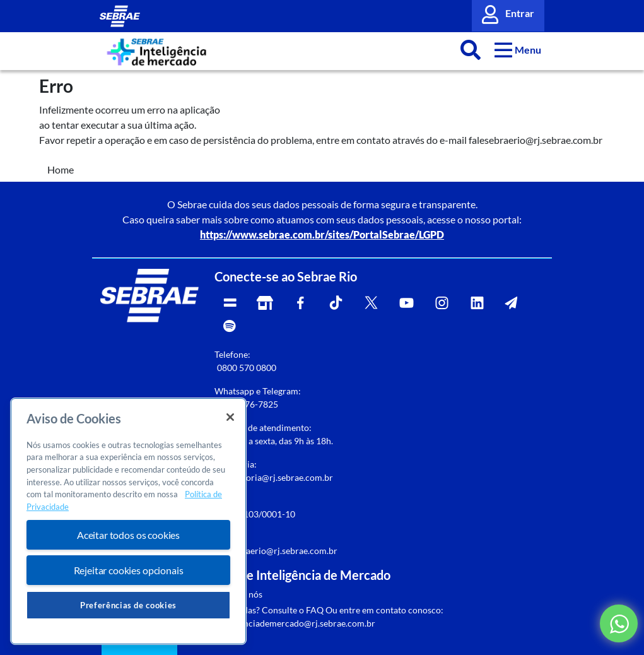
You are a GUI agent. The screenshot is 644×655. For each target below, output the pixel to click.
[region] (128, 521)
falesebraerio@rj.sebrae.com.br (276, 551)
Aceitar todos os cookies (128, 535)
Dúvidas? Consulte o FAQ (274, 610)
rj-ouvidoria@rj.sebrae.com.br (274, 477)
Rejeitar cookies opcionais (129, 570)
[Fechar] (230, 417)
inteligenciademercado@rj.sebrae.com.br (295, 623)
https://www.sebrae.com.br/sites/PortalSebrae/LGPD (322, 234)
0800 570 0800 (247, 368)
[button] (518, 50)
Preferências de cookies (128, 605)
